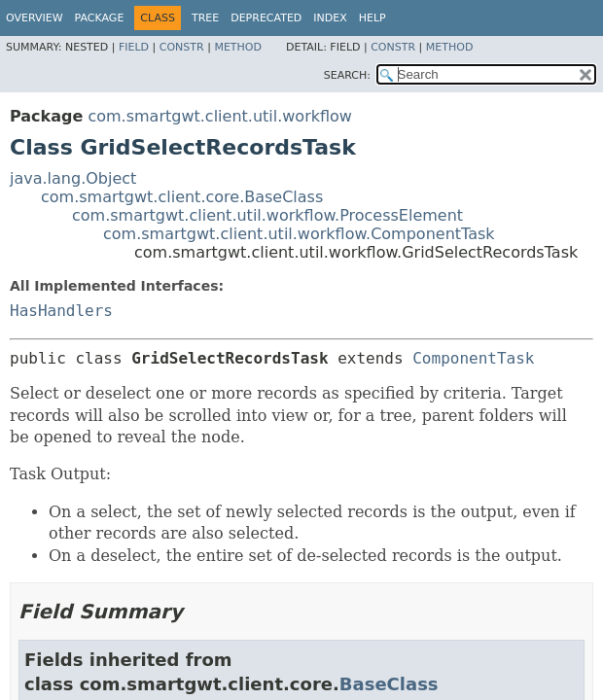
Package (100, 18)
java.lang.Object (73, 178)
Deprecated (266, 18)
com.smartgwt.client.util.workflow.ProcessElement (267, 215)
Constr (182, 47)
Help (372, 18)
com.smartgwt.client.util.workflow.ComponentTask (299, 234)
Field (134, 47)
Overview (35, 18)
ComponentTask (473, 358)
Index (330, 18)
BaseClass (389, 684)
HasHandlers (61, 311)
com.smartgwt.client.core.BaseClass (182, 197)
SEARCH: (347, 75)
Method (238, 47)
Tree (205, 18)
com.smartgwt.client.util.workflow (220, 116)
